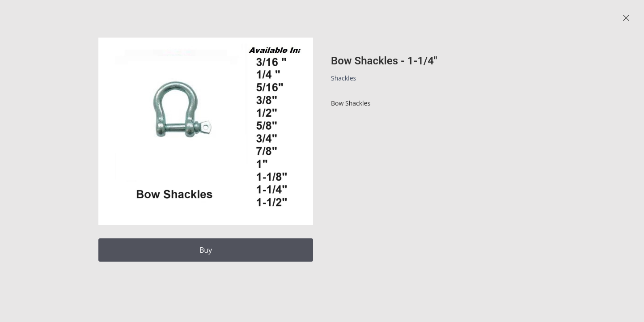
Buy (206, 250)
